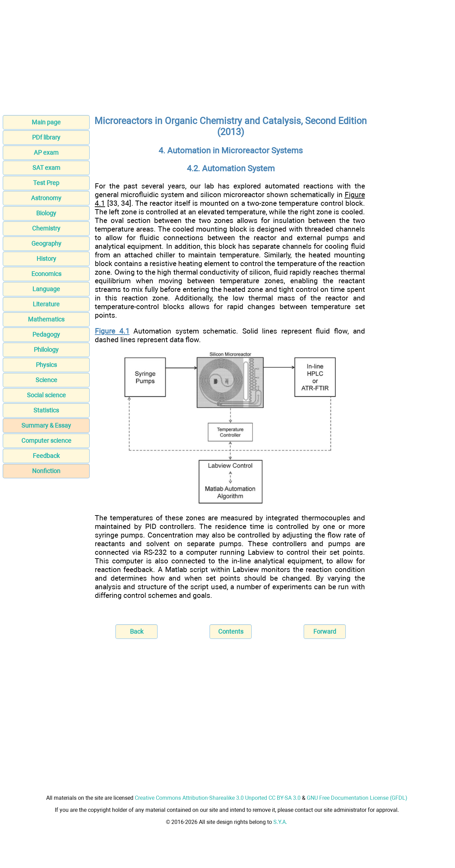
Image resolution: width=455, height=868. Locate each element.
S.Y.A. (280, 822)
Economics (46, 274)
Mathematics (46, 319)
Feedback (46, 456)
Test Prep (46, 183)
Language (46, 289)
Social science (46, 395)
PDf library (46, 137)
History (46, 259)
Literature (46, 304)
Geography (46, 243)
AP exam (46, 152)
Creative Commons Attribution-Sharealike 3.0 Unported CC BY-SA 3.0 (218, 798)
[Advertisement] (228, 60)
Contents (231, 631)
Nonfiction (46, 471)
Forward (325, 631)
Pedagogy (46, 334)
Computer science (46, 441)
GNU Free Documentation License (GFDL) (357, 798)
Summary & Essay (46, 425)
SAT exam (46, 168)
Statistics (46, 410)
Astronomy (46, 198)
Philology (46, 350)
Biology (46, 213)
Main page (46, 122)
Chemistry (46, 228)
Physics (46, 365)
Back (137, 631)
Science (46, 380)
